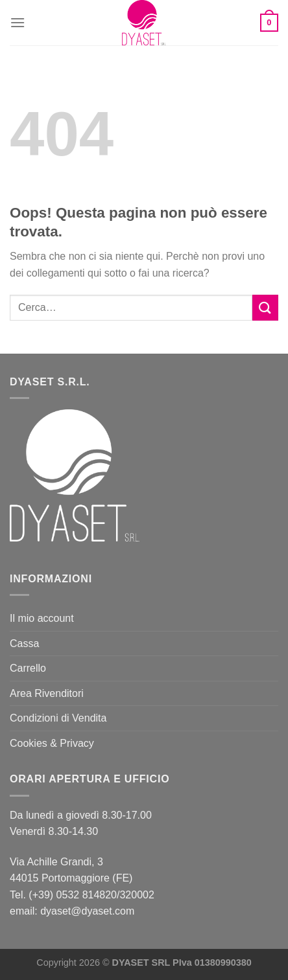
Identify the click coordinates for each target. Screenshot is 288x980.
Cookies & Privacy (52, 743)
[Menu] (18, 22)
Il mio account (42, 618)
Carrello (28, 668)
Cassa (24, 644)
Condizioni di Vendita (58, 718)
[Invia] (265, 307)
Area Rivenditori (47, 693)
